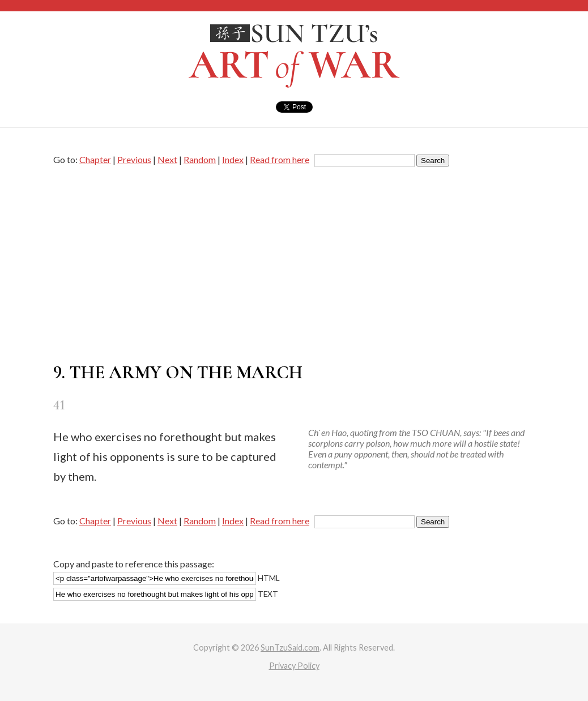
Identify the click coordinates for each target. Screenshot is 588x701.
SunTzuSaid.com (290, 647)
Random (200, 159)
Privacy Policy (294, 666)
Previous (134, 159)
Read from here (280, 159)
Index (233, 159)
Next (167, 159)
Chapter (95, 159)
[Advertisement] (294, 265)
